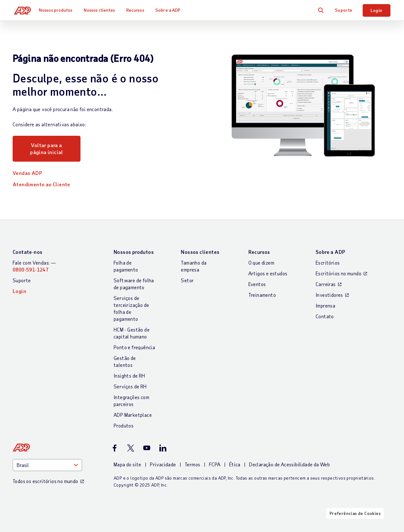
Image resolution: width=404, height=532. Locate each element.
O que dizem (261, 263)
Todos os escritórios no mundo (45, 481)
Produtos (124, 425)
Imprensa (325, 305)
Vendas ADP (27, 173)
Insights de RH (129, 376)
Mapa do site (128, 464)
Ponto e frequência (134, 347)
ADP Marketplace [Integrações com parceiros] (133, 415)
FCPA (215, 464)
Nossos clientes (102, 10)
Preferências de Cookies (355, 526)
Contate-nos (27, 252)
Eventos (257, 284)
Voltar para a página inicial (47, 149)
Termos (192, 464)
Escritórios (328, 263)
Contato (325, 316)
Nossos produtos (58, 10)
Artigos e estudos (268, 273)
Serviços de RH (130, 386)
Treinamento (262, 295)
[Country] (47, 465)
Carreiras (326, 284)
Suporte (344, 10)
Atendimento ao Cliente (42, 184)
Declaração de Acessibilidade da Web (289, 464)
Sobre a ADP (170, 10)
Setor (187, 280)
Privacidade (163, 464)
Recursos (138, 10)
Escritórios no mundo (339, 273)
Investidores (329, 295)
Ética (235, 464)
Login (377, 10)
